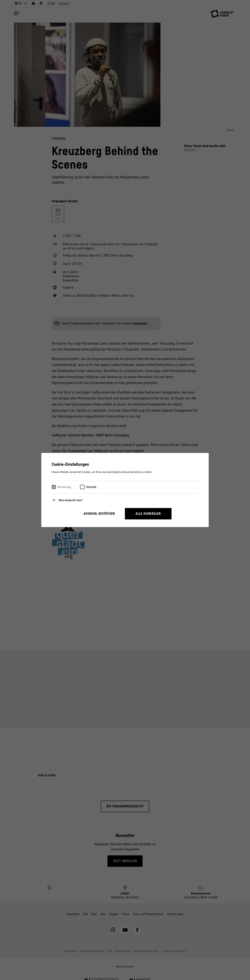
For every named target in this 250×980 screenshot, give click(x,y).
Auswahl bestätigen (99, 514)
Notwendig (64, 487)
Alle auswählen (148, 514)
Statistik (91, 487)
